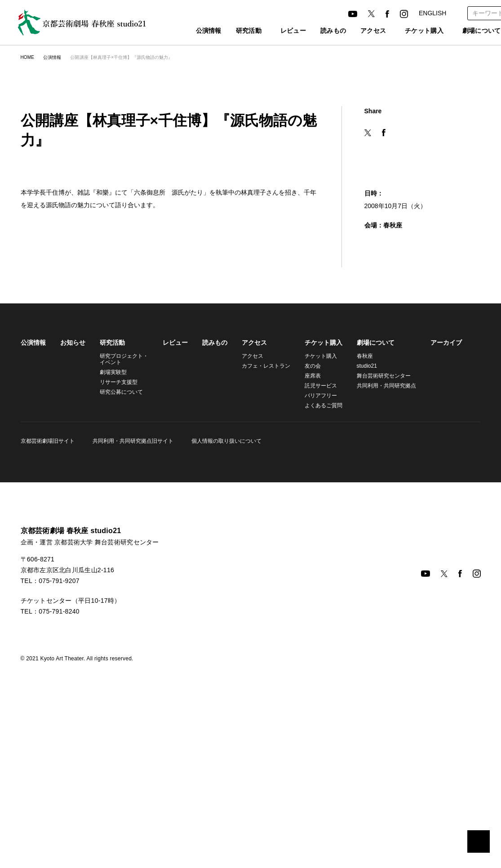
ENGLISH (432, 13)
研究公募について (121, 544)
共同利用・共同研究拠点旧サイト (132, 593)
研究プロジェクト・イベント (123, 511)
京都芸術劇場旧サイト (48, 593)
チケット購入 (414, 31)
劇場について (370, 495)
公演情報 (189, 31)
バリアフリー (315, 548)
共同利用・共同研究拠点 (380, 538)
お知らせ (73, 495)
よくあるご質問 (318, 558)
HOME (27, 57)
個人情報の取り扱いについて (224, 593)
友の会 (307, 518)
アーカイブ (438, 495)
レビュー (279, 31)
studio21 (362, 518)
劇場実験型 (113, 524)
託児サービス (315, 538)
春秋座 (359, 508)
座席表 (307, 528)
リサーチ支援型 (119, 534)
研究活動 (229, 31)
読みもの (319, 31)
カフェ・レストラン (262, 518)
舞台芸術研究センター (378, 528)
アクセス (359, 31)
